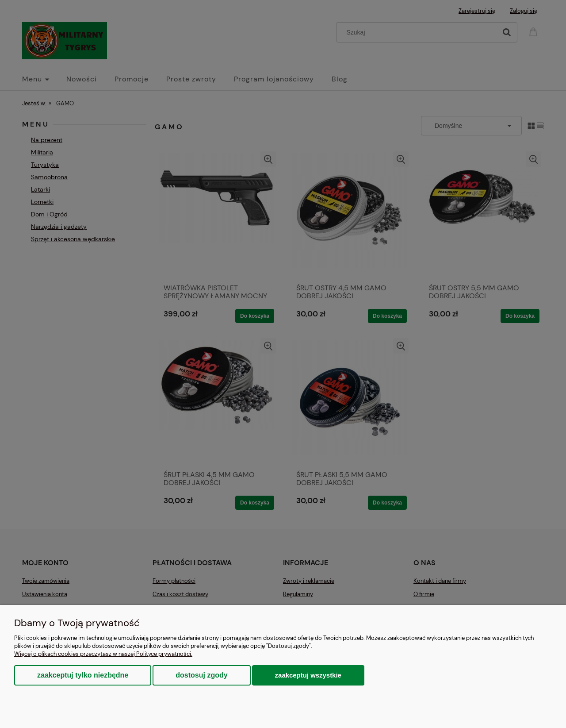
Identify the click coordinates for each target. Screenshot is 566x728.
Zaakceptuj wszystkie (308, 675)
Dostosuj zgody (201, 675)
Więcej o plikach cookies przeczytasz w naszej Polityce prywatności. (103, 654)
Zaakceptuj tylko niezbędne (83, 675)
